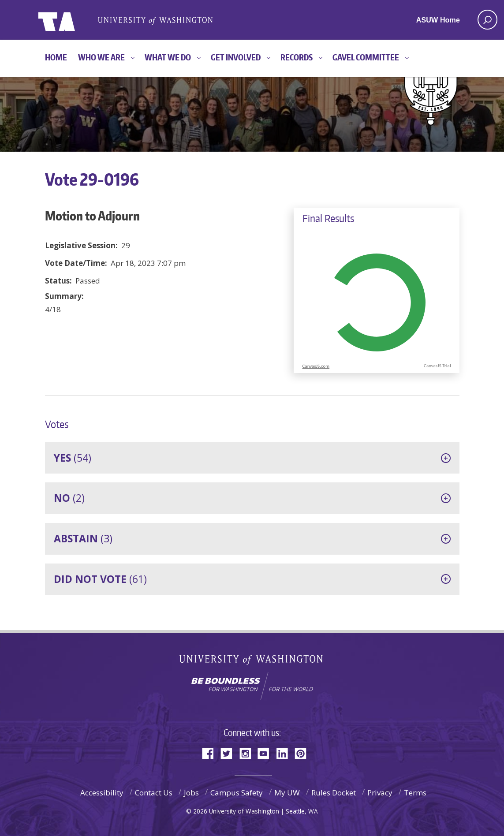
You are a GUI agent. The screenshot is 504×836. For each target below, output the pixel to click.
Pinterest (304, 753)
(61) (100, 579)
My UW (287, 793)
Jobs (191, 793)
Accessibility (102, 793)
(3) (83, 538)
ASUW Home (438, 20)
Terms (415, 793)
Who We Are (101, 57)
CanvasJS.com (316, 366)
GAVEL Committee (366, 57)
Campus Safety (237, 793)
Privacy (380, 793)
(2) (69, 498)
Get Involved (236, 57)
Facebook (211, 753)
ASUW (74, 20)
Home (56, 57)
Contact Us (154, 793)
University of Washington (252, 662)
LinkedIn (285, 753)
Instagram (248, 753)
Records (297, 57)
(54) (73, 458)
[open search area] (487, 20)
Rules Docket (334, 793)
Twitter (230, 753)
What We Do (168, 57)
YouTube (267, 753)
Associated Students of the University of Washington (155, 20)
